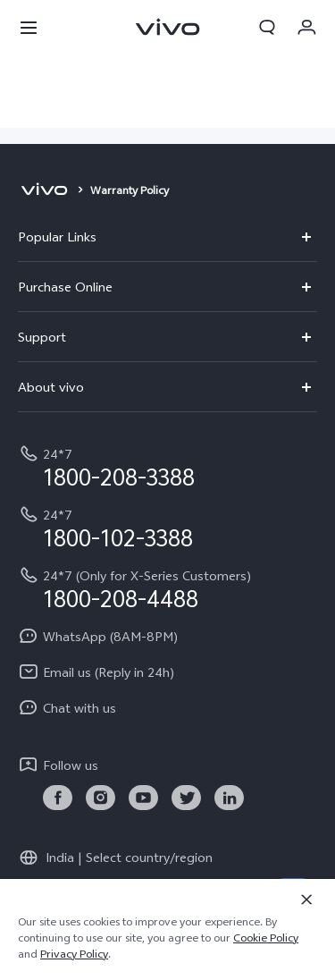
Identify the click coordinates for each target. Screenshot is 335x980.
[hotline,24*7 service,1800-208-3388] (167, 466)
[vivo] (44, 190)
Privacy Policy (74, 954)
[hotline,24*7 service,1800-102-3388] (167, 527)
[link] (58, 798)
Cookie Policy (266, 938)
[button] (29, 27)
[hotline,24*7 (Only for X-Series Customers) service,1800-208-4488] (167, 587)
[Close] (306, 900)
